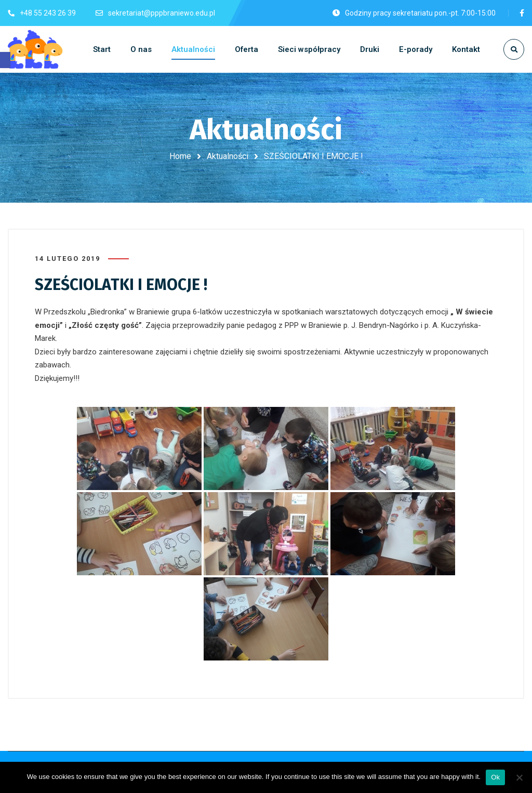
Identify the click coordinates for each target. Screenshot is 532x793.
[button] (5, 60)
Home (180, 156)
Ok (495, 777)
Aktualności (228, 156)
